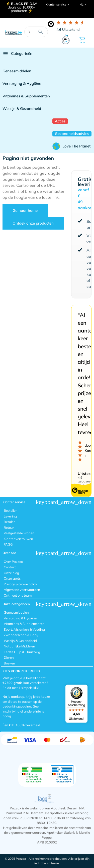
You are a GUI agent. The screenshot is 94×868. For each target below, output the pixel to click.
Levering (10, 516)
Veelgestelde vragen (19, 533)
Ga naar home (25, 210)
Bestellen (11, 510)
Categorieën (17, 54)
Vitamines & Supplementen (26, 96)
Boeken (9, 663)
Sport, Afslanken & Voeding (24, 629)
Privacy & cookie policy (20, 584)
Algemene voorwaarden (22, 590)
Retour (9, 528)
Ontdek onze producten (33, 223)
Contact (10, 567)
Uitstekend (68, 30)
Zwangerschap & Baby (21, 635)
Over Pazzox (13, 562)
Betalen (10, 522)
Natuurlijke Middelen (19, 646)
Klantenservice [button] (56, 4)
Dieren (9, 657)
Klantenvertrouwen (18, 539)
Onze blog (11, 573)
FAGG (8, 544)
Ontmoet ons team (18, 595)
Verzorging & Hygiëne (22, 83)
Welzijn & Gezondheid (22, 109)
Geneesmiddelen (17, 71)
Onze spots (12, 578)
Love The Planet (71, 146)
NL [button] (82, 4)
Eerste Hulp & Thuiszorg (22, 652)
